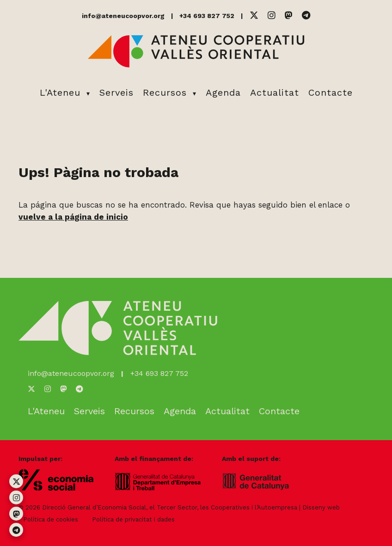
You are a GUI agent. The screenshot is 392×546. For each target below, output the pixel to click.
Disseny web (321, 507)
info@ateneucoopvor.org (123, 16)
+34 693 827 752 (207, 16)
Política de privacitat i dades (133, 519)
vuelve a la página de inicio (73, 217)
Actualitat (275, 92)
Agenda (223, 92)
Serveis (116, 92)
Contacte (331, 92)
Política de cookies (51, 519)
